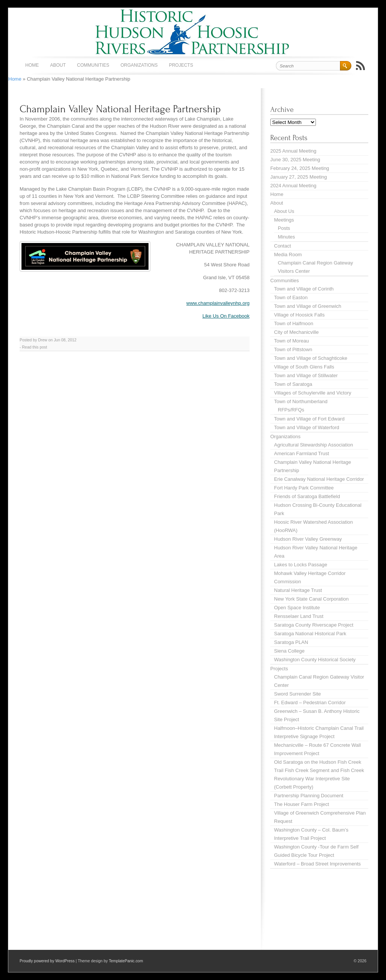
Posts (284, 228)
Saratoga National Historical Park (310, 634)
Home (32, 65)
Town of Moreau (292, 341)
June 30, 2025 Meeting (295, 160)
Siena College (289, 651)
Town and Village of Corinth (304, 289)
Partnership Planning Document (309, 796)
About (58, 65)
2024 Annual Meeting (293, 186)
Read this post (34, 347)
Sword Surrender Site (297, 694)
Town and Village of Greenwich (308, 306)
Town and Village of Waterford (307, 427)
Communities (93, 65)
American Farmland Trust (302, 453)
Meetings (284, 220)
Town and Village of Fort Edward (309, 419)
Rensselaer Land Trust (299, 616)
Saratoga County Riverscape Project (314, 625)
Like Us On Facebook (226, 316)
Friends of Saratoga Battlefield (307, 496)
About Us (284, 211)
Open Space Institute (297, 608)
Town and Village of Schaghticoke (311, 358)
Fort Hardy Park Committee (304, 488)
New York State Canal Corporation (311, 599)
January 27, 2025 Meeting (299, 177)
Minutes (286, 237)
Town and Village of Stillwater (306, 375)
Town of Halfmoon (294, 323)
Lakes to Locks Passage (301, 565)
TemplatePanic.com (126, 961)
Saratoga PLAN (291, 642)
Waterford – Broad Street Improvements (317, 864)
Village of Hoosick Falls (299, 315)
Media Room (288, 255)
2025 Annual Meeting (293, 151)
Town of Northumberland (301, 401)
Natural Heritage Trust (298, 590)
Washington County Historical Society (315, 660)
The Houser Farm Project (302, 804)
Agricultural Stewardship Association (314, 445)
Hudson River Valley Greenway (308, 539)
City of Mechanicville (296, 332)
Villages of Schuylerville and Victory (313, 393)
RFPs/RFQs (291, 410)
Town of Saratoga (293, 384)
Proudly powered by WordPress (47, 961)
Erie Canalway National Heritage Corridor (319, 479)
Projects (181, 65)
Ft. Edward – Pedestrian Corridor (310, 703)
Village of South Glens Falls (304, 367)
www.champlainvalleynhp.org (218, 303)
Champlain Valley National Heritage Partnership (120, 109)
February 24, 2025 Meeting (300, 168)
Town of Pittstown (293, 349)
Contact (283, 246)
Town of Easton (291, 297)
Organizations (139, 65)
